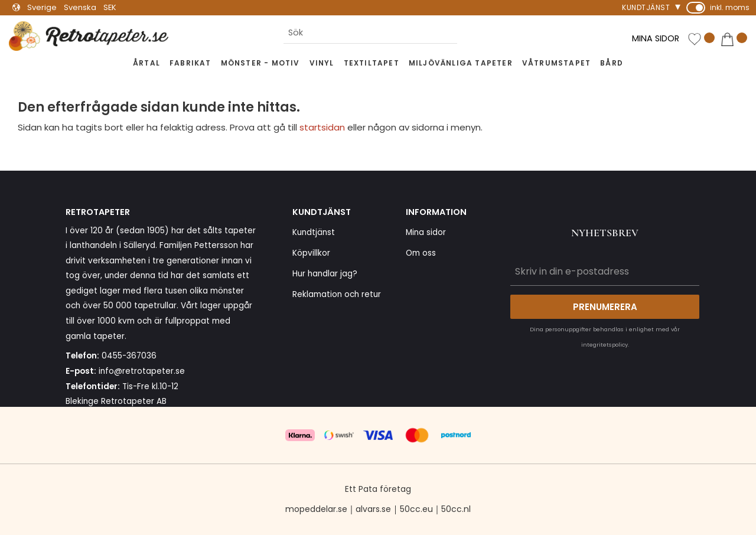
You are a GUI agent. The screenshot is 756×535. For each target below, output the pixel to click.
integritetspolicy (605, 345)
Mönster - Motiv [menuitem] (260, 63)
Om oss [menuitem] (421, 253)
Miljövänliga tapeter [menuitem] (461, 63)
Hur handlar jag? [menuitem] (325, 274)
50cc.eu (416, 509)
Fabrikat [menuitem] (190, 63)
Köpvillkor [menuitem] (311, 253)
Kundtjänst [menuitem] (646, 7)
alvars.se (373, 509)
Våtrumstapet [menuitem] (556, 63)
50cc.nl (456, 509)
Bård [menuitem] (612, 63)
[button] (701, 39)
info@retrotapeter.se (142, 371)
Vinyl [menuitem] (322, 63)
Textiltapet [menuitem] (372, 63)
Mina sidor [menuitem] (426, 232)
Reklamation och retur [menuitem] (337, 294)
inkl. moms (730, 7)
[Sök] (467, 33)
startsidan (322, 127)
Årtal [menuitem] (146, 63)
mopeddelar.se (316, 509)
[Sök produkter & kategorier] (370, 33)
